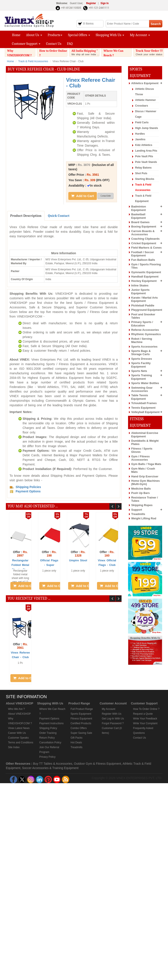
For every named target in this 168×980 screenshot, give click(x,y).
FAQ (70, 44)
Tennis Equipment (143, 408)
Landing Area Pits (146, 151)
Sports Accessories (144, 347)
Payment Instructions (51, 723)
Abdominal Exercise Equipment (145, 435)
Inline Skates (140, 285)
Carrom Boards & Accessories (143, 233)
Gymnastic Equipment (146, 272)
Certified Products (81, 723)
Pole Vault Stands (146, 162)
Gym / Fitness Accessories (141, 458)
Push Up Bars (141, 493)
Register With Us (112, 714)
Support (137, 510)
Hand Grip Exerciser (145, 476)
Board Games (141, 222)
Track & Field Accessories (33, 61)
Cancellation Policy (50, 743)
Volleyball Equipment (146, 412)
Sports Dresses (142, 359)
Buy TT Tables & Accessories (53, 764)
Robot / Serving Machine (142, 340)
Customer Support (26, 44)
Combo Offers (79, 728)
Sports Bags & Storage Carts (141, 353)
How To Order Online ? (146, 709)
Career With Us (17, 733)
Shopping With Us (110, 35)
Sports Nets (139, 371)
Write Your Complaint (145, 723)
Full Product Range (82, 709)
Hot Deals (76, 743)
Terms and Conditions (21, 743)
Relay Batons (143, 168)
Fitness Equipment (81, 719)
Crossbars (142, 106)
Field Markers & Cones (147, 248)
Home (16, 35)
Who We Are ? (16, 709)
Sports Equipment (81, 714)
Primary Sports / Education (142, 324)
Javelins (140, 139)
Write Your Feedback (145, 719)
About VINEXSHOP (19, 714)
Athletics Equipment (145, 83)
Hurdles (140, 134)
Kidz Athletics (144, 145)
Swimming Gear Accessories (142, 389)
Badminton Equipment (139, 208)
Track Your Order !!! (150, 54)
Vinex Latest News (19, 728)
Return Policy (47, 738)
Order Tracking (48, 733)
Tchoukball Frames (144, 403)
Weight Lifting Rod (144, 518)
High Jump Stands (147, 128)
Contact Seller (105, 196)
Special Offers (79, 35)
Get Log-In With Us (113, 719)
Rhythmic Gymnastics (146, 334)
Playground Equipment (147, 310)
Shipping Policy (48, 728)
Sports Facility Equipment (141, 365)
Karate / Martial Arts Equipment (145, 299)
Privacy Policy (47, 757)
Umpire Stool (78, 560)
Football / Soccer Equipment (143, 254)
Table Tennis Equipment (140, 397)
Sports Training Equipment (142, 377)
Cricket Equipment (144, 243)
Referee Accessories (145, 330)
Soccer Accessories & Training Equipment (50, 768)
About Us (34, 35)
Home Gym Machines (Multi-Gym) (146, 482)
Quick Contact (59, 216)
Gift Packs (77, 738)
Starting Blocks (145, 179)
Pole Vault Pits (144, 156)
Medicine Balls (141, 489)
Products (55, 35)
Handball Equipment (145, 277)
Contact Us (54, 44)
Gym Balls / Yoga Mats (146, 464)
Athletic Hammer (146, 100)
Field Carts (142, 122)
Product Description (26, 216)
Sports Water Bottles (145, 383)
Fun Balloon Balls (143, 260)
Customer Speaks (18, 738)
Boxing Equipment (144, 227)
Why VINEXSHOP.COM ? (21, 56)
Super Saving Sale (81, 733)
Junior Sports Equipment (141, 291)
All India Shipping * (85, 52)
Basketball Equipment (139, 216)
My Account (140, 35)
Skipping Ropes (142, 505)
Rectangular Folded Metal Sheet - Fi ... (20, 565)
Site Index (14, 747)
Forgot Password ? (113, 723)
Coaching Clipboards (146, 239)
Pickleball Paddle (143, 305)
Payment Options (49, 719)
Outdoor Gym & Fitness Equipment (98, 764)
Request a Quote (143, 714)
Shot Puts (141, 173)
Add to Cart (82, 196)
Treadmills (138, 514)
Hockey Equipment (144, 281)
